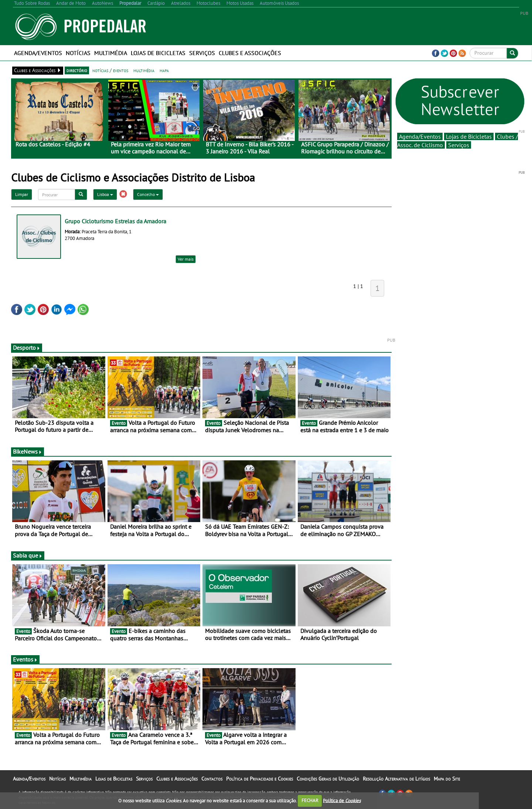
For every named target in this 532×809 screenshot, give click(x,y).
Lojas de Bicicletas (158, 53)
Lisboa (105, 194)
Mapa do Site (447, 779)
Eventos (25, 659)
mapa (164, 70)
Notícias (78, 53)
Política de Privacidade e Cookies (260, 779)
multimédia (144, 70)
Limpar (22, 194)
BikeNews (28, 451)
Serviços (202, 53)
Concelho (148, 194)
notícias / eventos (110, 70)
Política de (342, 800)
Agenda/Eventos (38, 53)
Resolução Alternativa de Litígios (396, 779)
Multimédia (111, 53)
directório (77, 70)
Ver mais (186, 259)
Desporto (27, 348)
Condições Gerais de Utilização (328, 779)
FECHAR (310, 800)
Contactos (212, 779)
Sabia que (28, 555)
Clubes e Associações (250, 53)
